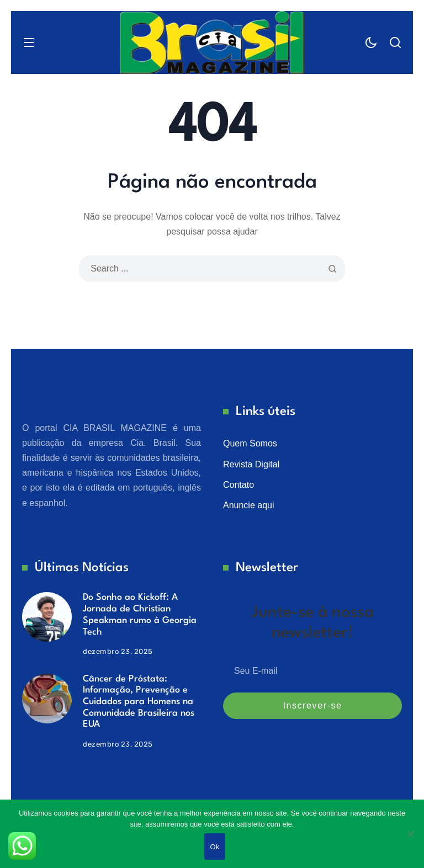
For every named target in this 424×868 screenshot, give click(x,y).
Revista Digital (251, 464)
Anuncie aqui (249, 505)
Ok (214, 847)
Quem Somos (250, 443)
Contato (239, 485)
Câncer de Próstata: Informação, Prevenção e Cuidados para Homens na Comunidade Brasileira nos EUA (139, 702)
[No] (410, 834)
